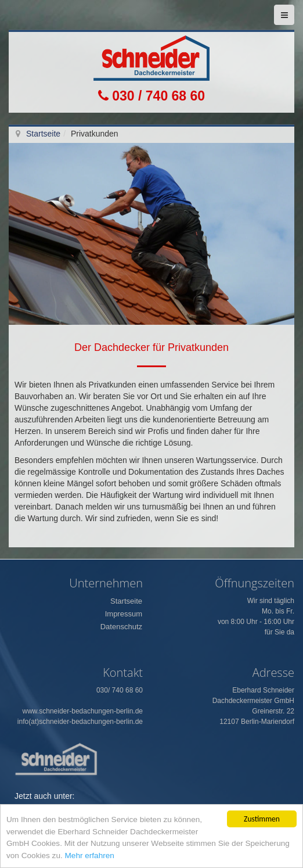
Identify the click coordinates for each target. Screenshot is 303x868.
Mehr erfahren (90, 856)
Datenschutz (121, 627)
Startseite (43, 134)
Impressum (124, 614)
